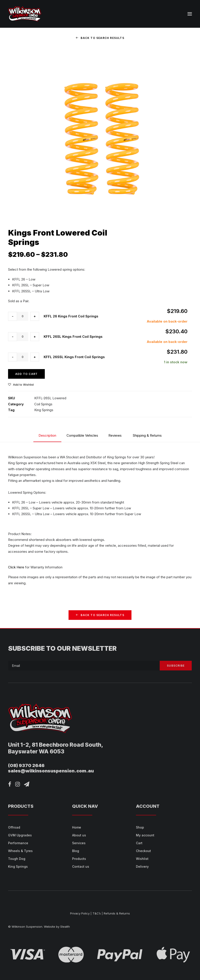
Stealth (65, 927)
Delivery (142, 866)
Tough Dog (17, 859)
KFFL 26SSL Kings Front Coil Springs (74, 357)
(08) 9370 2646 (26, 765)
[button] (190, 14)
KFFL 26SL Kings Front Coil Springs (73, 337)
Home (77, 827)
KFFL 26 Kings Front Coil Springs (71, 316)
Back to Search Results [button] (100, 38)
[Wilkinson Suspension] (25, 14)
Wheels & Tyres (20, 851)
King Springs (44, 410)
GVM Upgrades (20, 835)
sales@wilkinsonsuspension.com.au (51, 771)
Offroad (14, 827)
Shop (140, 827)
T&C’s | (98, 913)
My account (145, 835)
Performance (18, 843)
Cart (139, 843)
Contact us (81, 866)
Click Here (16, 567)
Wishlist (142, 859)
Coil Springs (43, 404)
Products (79, 859)
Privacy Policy (80, 913)
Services (79, 843)
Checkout (143, 851)
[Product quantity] (23, 316)
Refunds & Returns (117, 913)
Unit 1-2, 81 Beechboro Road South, (56, 745)
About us (79, 835)
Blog (76, 851)
